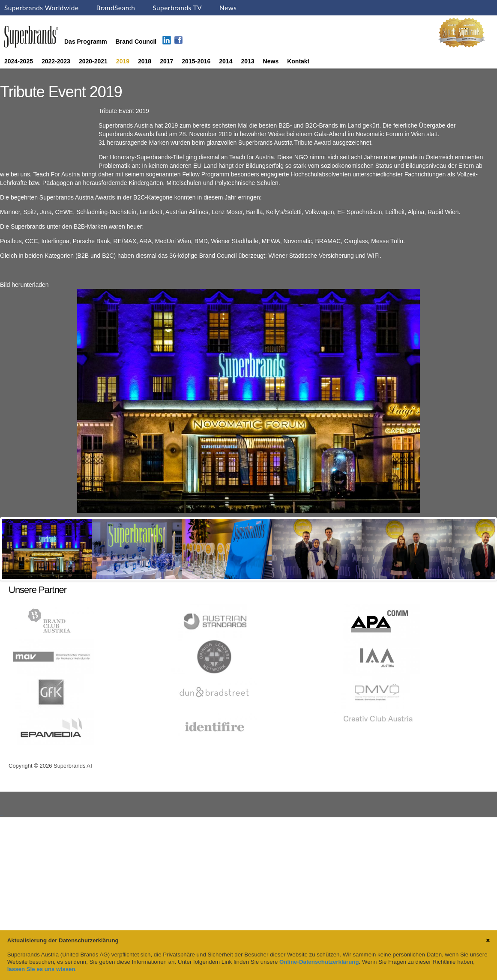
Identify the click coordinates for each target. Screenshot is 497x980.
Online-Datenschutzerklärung (319, 962)
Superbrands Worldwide (42, 8)
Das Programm (86, 42)
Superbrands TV (177, 8)
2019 (123, 61)
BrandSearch (115, 8)
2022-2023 (56, 61)
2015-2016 (196, 61)
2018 (145, 61)
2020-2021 (93, 61)
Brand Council (136, 42)
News (228, 8)
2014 (226, 61)
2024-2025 (19, 61)
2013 (247, 61)
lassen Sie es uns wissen (41, 969)
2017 (166, 61)
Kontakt (298, 61)
